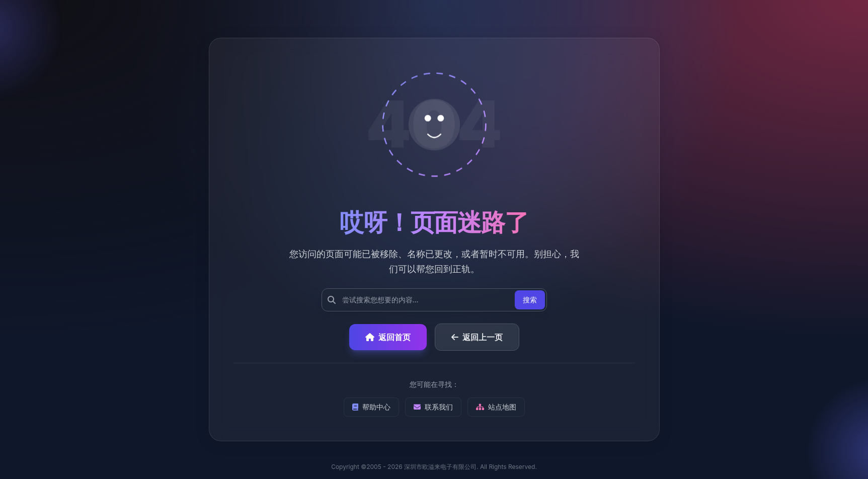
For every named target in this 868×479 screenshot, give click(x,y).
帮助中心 (371, 407)
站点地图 (496, 407)
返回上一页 (477, 337)
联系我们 (433, 407)
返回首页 (388, 337)
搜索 (530, 300)
